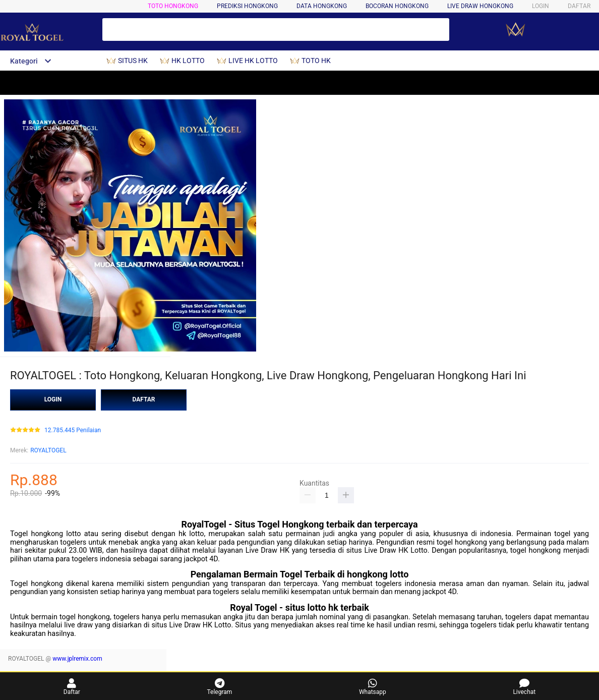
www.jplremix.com (77, 659)
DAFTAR (579, 6)
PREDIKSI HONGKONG (247, 6)
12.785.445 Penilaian (73, 430)
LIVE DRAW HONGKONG (480, 6)
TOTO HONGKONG (173, 6)
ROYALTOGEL (48, 450)
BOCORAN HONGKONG (397, 6)
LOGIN (541, 6)
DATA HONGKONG (322, 6)
